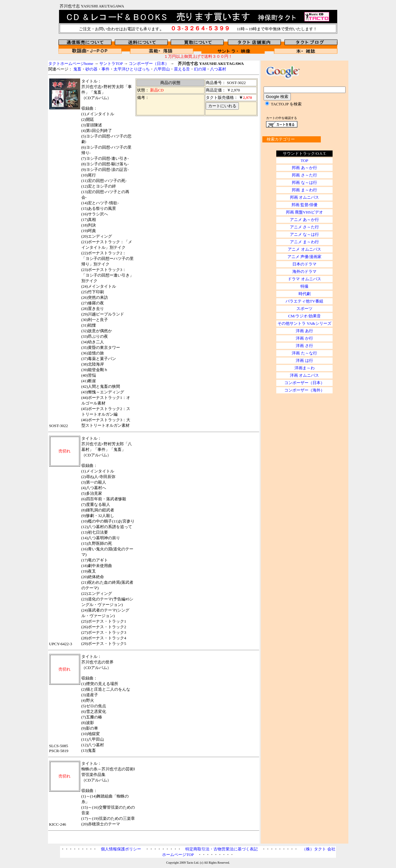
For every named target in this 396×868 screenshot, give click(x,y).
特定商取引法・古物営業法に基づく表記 (222, 849)
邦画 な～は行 (304, 182)
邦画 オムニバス (304, 197)
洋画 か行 (304, 338)
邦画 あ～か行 (304, 168)
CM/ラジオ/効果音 (304, 316)
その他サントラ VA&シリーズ (304, 323)
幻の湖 (200, 69)
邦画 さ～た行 (304, 175)
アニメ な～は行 (304, 234)
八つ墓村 (218, 69)
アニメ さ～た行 (304, 227)
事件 (105, 69)
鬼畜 (77, 69)
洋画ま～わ (305, 368)
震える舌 (182, 69)
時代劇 (305, 294)
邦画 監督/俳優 (305, 205)
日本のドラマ (304, 264)
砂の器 (91, 69)
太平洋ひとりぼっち (132, 69)
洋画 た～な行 (304, 353)
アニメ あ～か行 (304, 220)
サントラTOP (111, 64)
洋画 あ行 (304, 331)
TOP (304, 161)
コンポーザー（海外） (304, 390)
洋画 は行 (304, 360)
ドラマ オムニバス (304, 279)
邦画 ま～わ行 (304, 190)
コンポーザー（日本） (149, 64)
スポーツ (304, 309)
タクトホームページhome (71, 64)
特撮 (304, 286)
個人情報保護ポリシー (121, 849)
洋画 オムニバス (304, 375)
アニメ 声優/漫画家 (305, 257)
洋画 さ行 (304, 346)
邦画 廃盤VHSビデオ (304, 212)
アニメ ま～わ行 (304, 242)
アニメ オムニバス (304, 249)
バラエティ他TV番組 (304, 301)
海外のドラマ (304, 271)
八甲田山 (162, 69)
